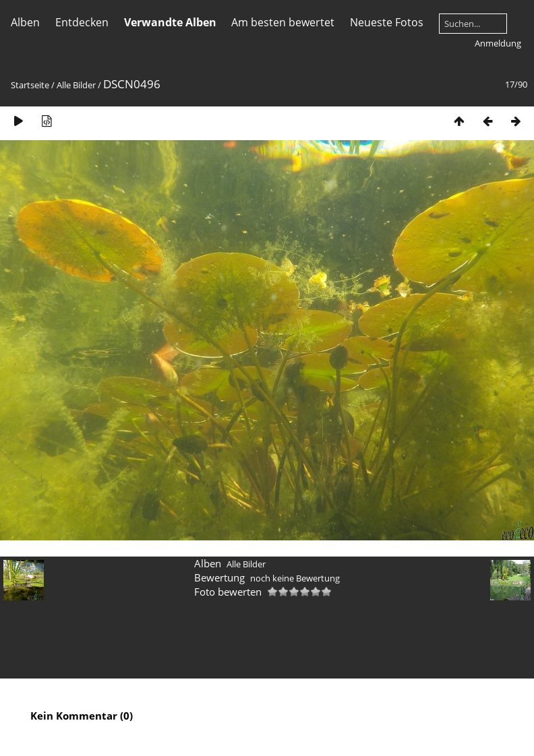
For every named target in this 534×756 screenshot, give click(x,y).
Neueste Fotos (387, 22)
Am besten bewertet (283, 22)
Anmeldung (498, 43)
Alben (25, 22)
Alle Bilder (76, 85)
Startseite (30, 85)
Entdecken (82, 22)
